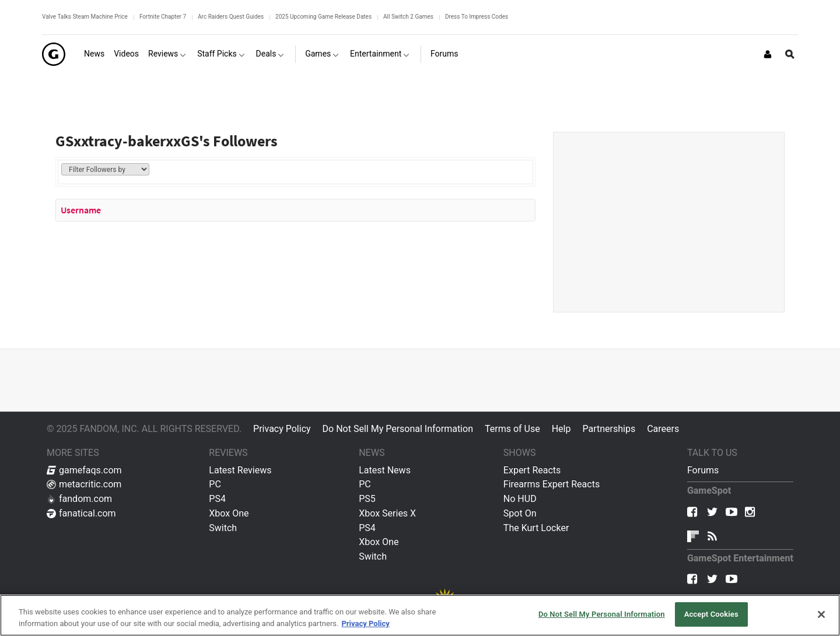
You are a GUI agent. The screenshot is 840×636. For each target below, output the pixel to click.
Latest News (385, 470)
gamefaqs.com (84, 470)
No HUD (520, 499)
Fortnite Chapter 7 (163, 17)
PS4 (217, 499)
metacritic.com (84, 484)
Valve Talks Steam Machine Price (85, 17)
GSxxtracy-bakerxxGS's (133, 141)
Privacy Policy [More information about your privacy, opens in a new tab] (365, 623)
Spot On (520, 513)
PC (215, 484)
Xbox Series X (387, 513)
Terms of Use (512, 429)
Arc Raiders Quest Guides (231, 17)
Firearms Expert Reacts (552, 484)
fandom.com (79, 499)
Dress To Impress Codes (477, 17)
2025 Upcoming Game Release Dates (323, 17)
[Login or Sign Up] (768, 54)
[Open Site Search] (790, 54)
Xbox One (229, 513)
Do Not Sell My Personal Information (398, 429)
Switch (223, 528)
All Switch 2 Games (408, 17)
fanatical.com (81, 513)
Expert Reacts (532, 470)
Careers (663, 429)
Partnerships (609, 429)
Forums (703, 470)
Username (81, 210)
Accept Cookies (711, 614)
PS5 (367, 499)
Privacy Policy (282, 429)
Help (561, 429)
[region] (420, 615)
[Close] (821, 614)
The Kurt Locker (536, 528)
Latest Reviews (240, 470)
